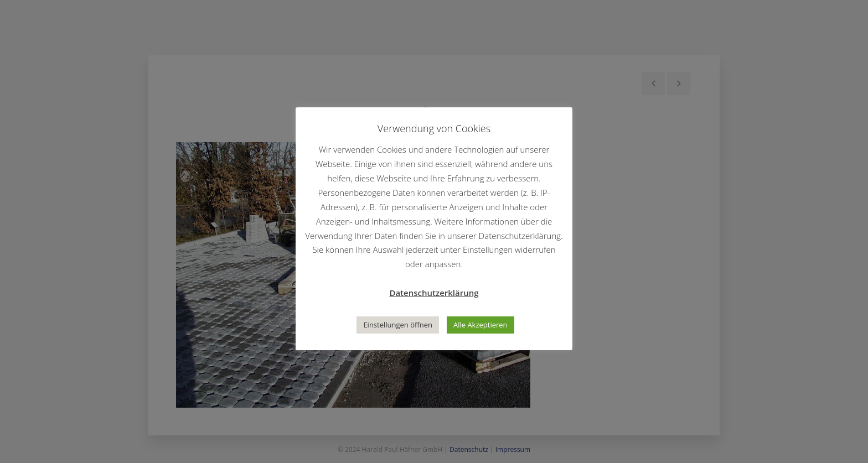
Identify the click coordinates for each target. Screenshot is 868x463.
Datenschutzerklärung (434, 293)
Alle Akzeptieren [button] (480, 325)
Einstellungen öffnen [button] (398, 325)
